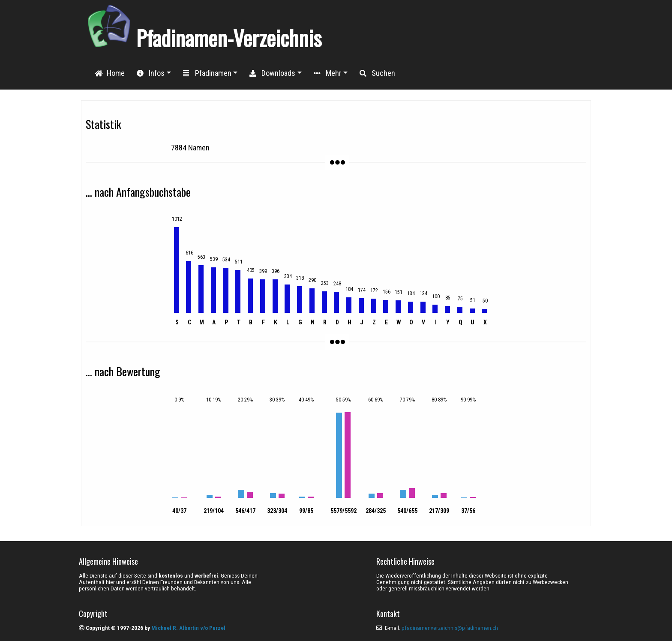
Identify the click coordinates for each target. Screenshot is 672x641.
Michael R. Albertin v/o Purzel (188, 628)
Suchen (377, 73)
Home (110, 73)
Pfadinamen (207, 73)
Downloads (272, 73)
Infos (151, 73)
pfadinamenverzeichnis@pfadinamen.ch (450, 628)
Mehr (328, 73)
